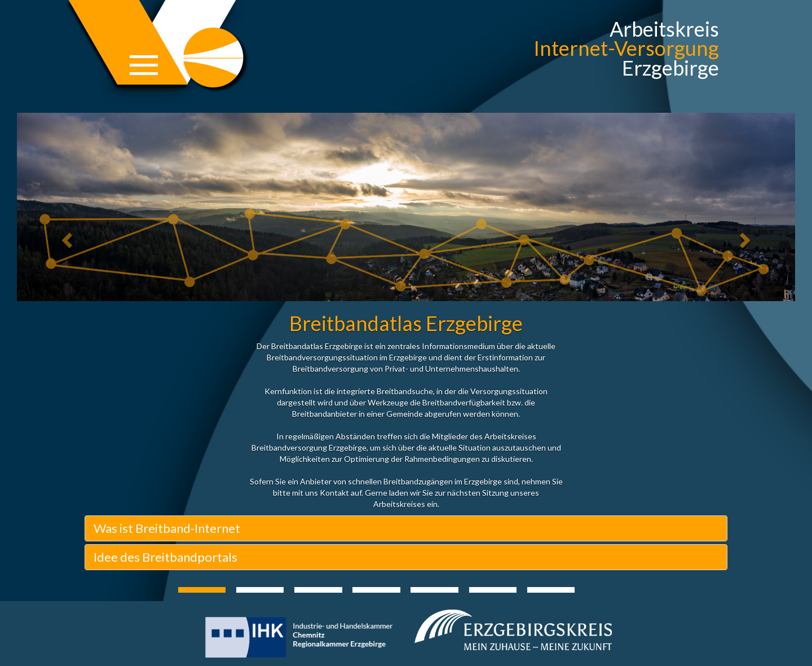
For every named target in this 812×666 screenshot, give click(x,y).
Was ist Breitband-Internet (167, 528)
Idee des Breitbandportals (166, 557)
